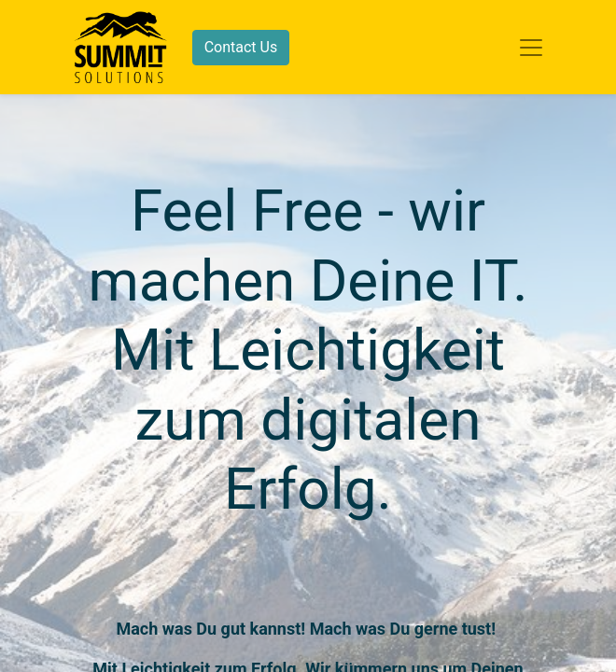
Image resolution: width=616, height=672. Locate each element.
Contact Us (241, 47)
